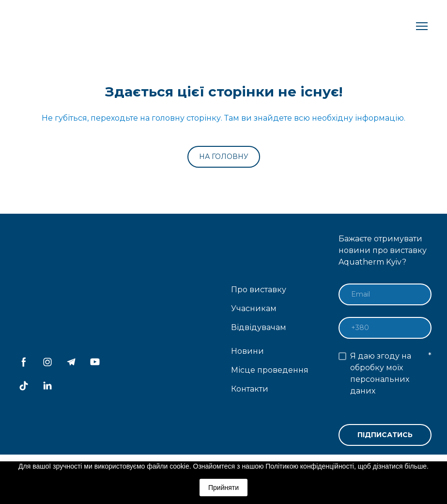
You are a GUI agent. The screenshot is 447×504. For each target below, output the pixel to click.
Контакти (250, 389)
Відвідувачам (259, 327)
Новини (247, 351)
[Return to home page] (52, 26)
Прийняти (223, 488)
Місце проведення (270, 370)
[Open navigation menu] (422, 26)
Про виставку (259, 290)
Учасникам (254, 308)
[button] (224, 157)
